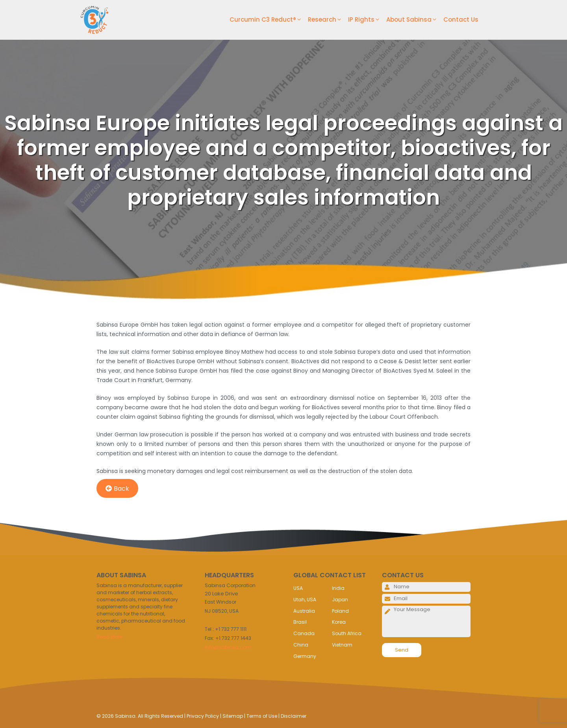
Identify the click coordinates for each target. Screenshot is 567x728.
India (338, 588)
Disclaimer (294, 716)
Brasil (300, 622)
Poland (340, 611)
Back (117, 489)
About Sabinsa (415, 20)
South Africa (347, 633)
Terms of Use (262, 716)
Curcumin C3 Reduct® (269, 20)
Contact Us (461, 19)
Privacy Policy (203, 716)
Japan (340, 600)
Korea (339, 622)
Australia (304, 611)
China (301, 645)
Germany (305, 656)
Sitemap (233, 716)
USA (298, 588)
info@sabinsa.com (228, 647)
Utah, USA (305, 600)
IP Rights (367, 20)
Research (328, 20)
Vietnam (342, 645)
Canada (304, 633)
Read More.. (110, 637)
